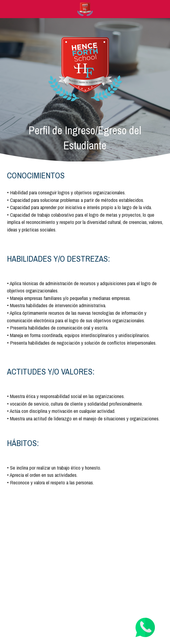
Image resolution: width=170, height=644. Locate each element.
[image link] (85, 9)
